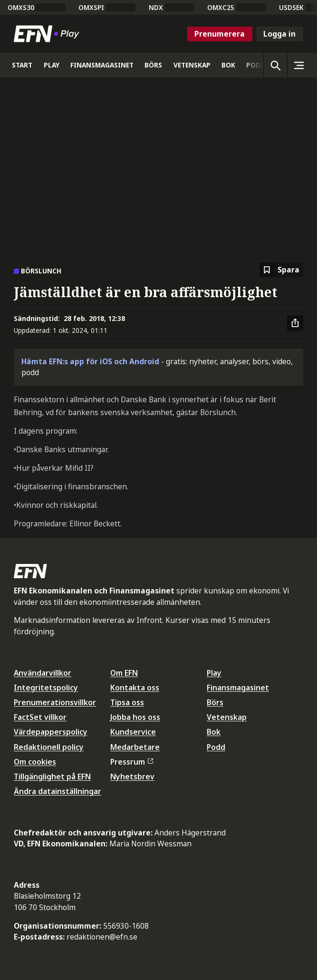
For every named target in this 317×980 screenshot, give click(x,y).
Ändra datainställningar (58, 791)
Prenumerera (220, 34)
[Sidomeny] (299, 65)
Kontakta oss (135, 688)
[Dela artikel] (295, 323)
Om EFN (124, 673)
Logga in (279, 34)
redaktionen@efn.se (102, 937)
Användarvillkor (43, 673)
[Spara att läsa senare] (281, 270)
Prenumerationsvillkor (55, 702)
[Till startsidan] (48, 34)
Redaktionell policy (49, 747)
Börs (215, 702)
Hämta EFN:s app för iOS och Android (90, 361)
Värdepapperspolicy (51, 732)
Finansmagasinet (238, 688)
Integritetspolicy (46, 688)
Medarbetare (135, 747)
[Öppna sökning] (275, 65)
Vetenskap (227, 717)
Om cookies (35, 762)
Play (214, 673)
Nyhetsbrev (132, 776)
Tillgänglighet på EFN (52, 776)
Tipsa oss (127, 702)
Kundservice (133, 732)
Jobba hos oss (135, 717)
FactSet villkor (40, 717)
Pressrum (132, 762)
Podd (216, 747)
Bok (214, 732)
